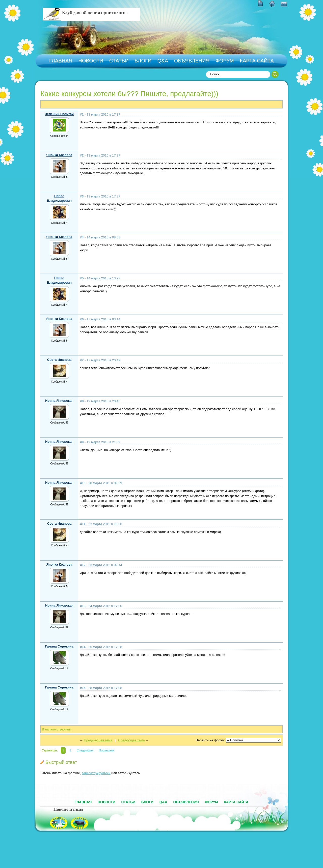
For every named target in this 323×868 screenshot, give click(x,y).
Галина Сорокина (59, 646)
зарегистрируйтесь (96, 773)
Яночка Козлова (59, 155)
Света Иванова (59, 360)
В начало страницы (57, 729)
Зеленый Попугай (59, 114)
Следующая (85, 750)
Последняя (107, 750)
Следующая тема (131, 740)
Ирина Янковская (59, 401)
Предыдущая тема (98, 740)
